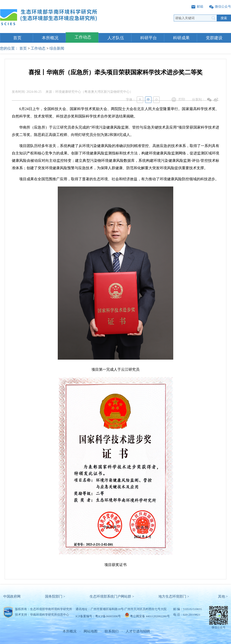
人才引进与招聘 (138, 631)
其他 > (223, 596)
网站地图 (91, 631)
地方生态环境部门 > (174, 596)
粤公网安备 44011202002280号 (150, 616)
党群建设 (214, 38)
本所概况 (50, 38)
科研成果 (181, 38)
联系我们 (112, 631)
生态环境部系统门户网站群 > (112, 596)
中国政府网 (12, 596)
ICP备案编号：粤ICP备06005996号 (98, 616)
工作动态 (83, 37)
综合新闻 (57, 48)
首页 (17, 38)
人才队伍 (116, 38)
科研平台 (149, 38)
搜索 (224, 18)
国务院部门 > (55, 596)
